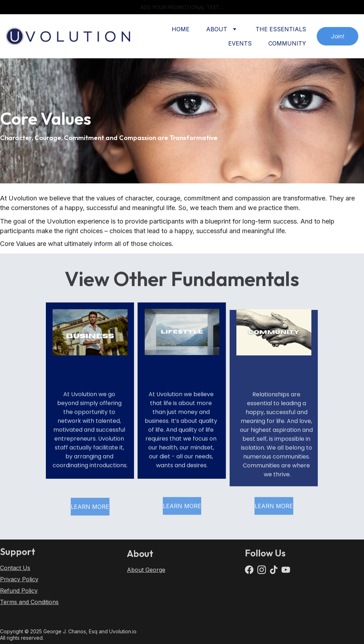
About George (146, 572)
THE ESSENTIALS (281, 29)
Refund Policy (19, 594)
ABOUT (217, 29)
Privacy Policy (19, 583)
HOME (181, 29)
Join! (338, 36)
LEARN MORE (90, 508)
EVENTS (240, 43)
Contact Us (15, 571)
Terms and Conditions (29, 606)
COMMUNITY (287, 43)
